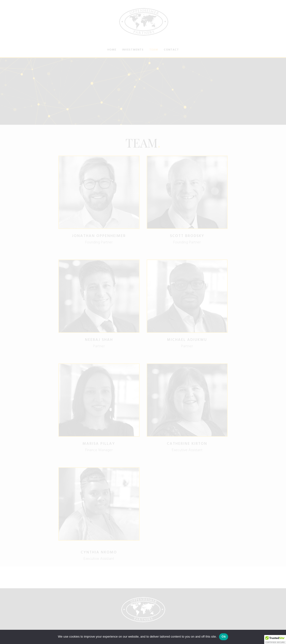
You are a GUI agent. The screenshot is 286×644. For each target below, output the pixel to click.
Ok (224, 637)
